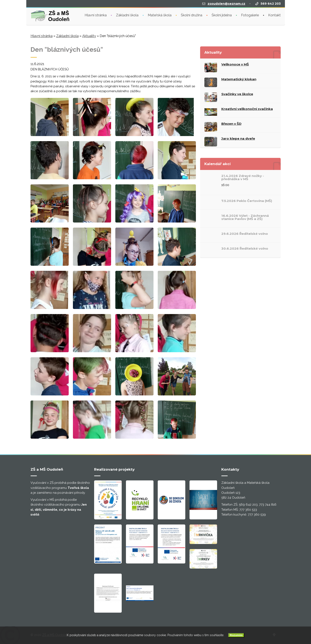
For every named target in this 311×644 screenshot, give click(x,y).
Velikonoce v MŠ (235, 64)
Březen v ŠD (231, 124)
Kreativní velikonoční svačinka (247, 109)
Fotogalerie (250, 15)
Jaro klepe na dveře (238, 138)
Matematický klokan (239, 79)
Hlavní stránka (96, 15)
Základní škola (127, 15)
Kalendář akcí (218, 164)
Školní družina (192, 15)
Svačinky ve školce (237, 94)
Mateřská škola (160, 15)
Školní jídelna (222, 15)
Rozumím (236, 635)
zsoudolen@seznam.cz (226, 4)
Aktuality (89, 36)
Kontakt (274, 15)
